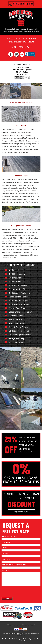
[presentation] (17, 591)
